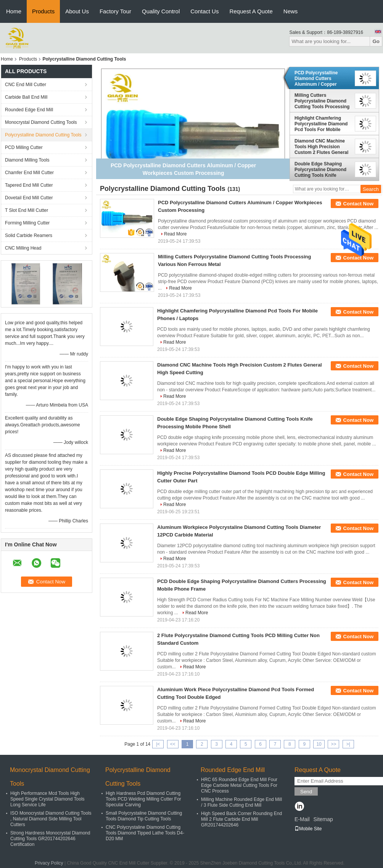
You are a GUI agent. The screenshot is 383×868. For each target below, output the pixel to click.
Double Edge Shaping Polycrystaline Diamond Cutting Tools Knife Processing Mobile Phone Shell (322, 170)
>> (333, 744)
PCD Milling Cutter (24, 147)
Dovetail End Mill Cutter (29, 198)
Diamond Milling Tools (27, 160)
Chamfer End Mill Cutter (29, 173)
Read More (175, 234)
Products (43, 11)
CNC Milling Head (23, 248)
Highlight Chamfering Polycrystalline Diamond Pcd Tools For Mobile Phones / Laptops (321, 124)
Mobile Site (308, 829)
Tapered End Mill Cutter (29, 185)
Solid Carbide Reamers (29, 235)
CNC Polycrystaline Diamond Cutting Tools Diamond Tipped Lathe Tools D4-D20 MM (145, 833)
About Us (77, 11)
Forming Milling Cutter (27, 223)
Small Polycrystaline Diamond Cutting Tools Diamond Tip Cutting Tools (144, 816)
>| (348, 744)
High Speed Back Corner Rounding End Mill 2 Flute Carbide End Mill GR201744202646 (241, 819)
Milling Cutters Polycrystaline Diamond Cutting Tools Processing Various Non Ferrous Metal (322, 101)
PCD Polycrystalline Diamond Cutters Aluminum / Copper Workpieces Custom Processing (316, 78)
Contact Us (204, 11)
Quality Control (161, 11)
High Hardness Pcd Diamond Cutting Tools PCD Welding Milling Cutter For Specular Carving (143, 799)
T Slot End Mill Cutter (27, 210)
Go (376, 41)
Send (306, 792)
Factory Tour (115, 11)
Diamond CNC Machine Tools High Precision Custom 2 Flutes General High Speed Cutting (321, 147)
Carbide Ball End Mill (26, 97)
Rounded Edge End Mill (29, 110)
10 (319, 744)
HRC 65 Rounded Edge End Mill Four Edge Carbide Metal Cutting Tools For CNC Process (239, 785)
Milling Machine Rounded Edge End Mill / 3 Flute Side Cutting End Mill (241, 802)
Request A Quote (251, 11)
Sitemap (323, 819)
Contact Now (358, 204)
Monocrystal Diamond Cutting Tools (41, 122)
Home (14, 11)
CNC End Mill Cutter (26, 85)
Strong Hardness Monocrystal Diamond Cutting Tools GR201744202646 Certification (50, 839)
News (291, 11)
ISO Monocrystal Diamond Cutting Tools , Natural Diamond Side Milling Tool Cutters (51, 819)
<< (173, 744)
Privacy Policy (49, 863)
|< (158, 744)
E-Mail (302, 819)
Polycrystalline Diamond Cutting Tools (43, 135)
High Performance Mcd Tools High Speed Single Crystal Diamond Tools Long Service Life (47, 799)
